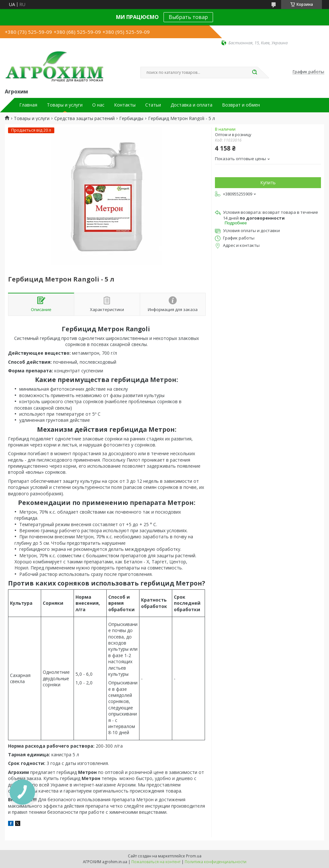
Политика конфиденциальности (216, 862)
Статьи (153, 105)
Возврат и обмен (241, 105)
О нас (98, 105)
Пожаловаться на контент (156, 862)
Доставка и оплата (191, 105)
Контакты (125, 105)
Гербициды (131, 118)
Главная (28, 105)
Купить (268, 182)
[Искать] (254, 73)
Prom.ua (194, 856)
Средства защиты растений (84, 118)
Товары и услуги (65, 105)
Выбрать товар (188, 17)
